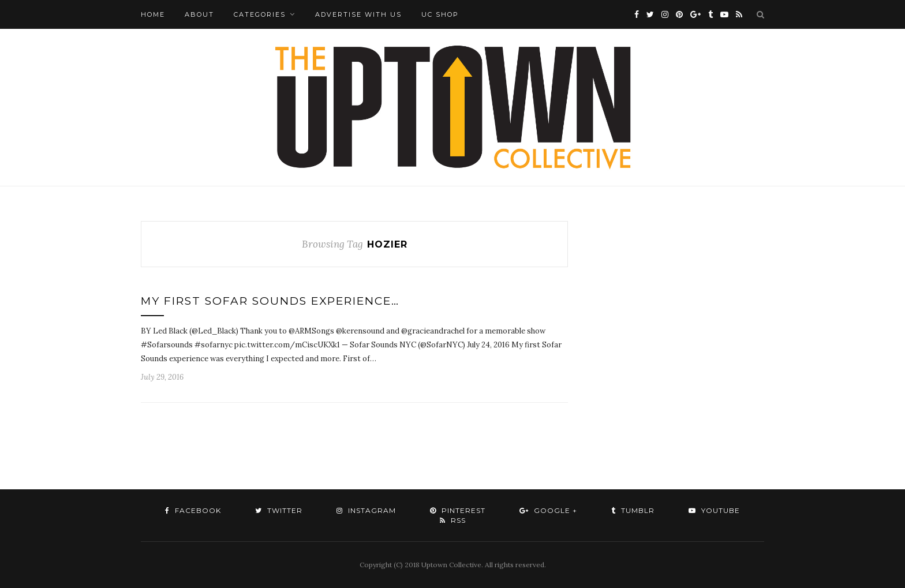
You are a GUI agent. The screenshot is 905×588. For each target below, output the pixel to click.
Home (153, 14)
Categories (260, 14)
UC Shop (440, 14)
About (199, 14)
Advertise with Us (358, 14)
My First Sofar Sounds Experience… (270, 301)
